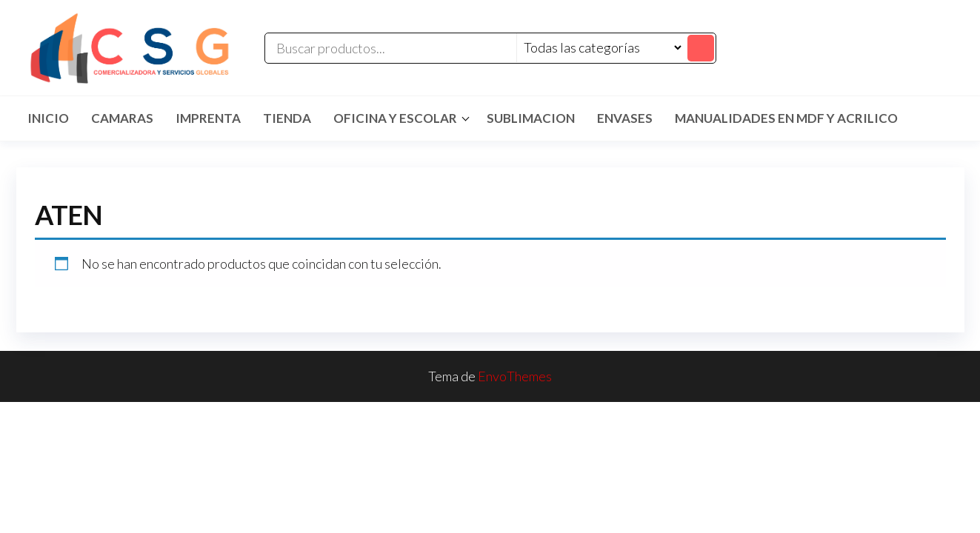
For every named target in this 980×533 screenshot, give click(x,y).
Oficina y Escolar (395, 118)
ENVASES (625, 118)
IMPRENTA (208, 118)
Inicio (48, 118)
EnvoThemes (515, 376)
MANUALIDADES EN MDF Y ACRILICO (786, 118)
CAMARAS (122, 118)
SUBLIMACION (531, 118)
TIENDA (287, 118)
